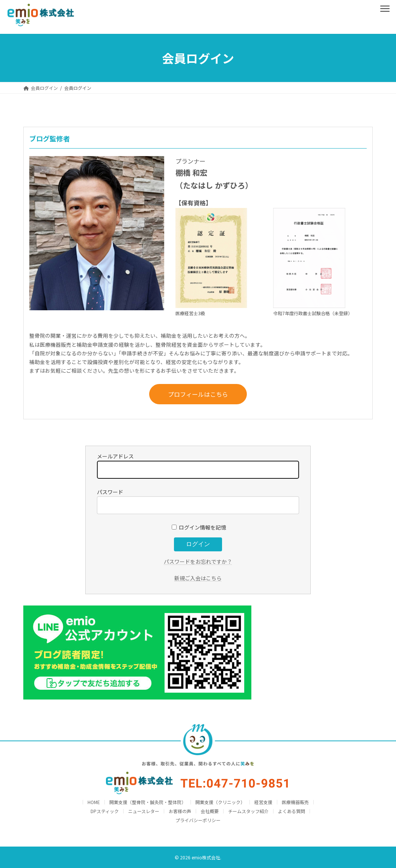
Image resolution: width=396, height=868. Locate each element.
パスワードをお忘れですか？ (198, 561)
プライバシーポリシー (198, 820)
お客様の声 (180, 811)
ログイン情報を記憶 (199, 527)
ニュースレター (144, 811)
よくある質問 (292, 811)
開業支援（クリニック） (220, 802)
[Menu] (385, 8)
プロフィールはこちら (198, 394)
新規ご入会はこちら (198, 578)
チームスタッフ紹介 (248, 811)
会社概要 (210, 811)
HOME (94, 802)
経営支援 (263, 802)
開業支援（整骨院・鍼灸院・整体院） (148, 802)
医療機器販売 (295, 802)
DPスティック (105, 811)
